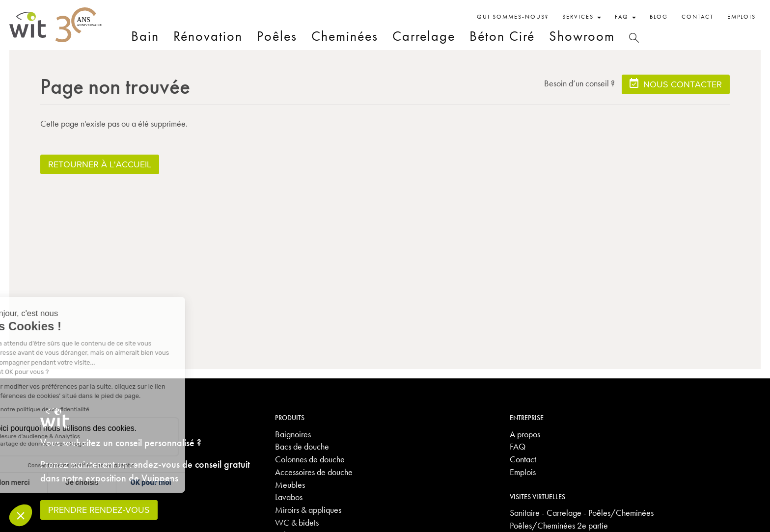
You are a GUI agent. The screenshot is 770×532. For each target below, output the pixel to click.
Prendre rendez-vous (99, 510)
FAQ (518, 446)
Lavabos (289, 497)
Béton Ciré (502, 36)
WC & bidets (297, 522)
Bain (145, 36)
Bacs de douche (302, 446)
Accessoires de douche (314, 472)
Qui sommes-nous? (513, 17)
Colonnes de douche (310, 459)
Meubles (290, 485)
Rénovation (208, 36)
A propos (525, 434)
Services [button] (582, 17)
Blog (659, 17)
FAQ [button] (625, 17)
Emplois (742, 17)
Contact (698, 17)
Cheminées (345, 36)
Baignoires (293, 434)
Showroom (582, 36)
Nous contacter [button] (676, 84)
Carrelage (424, 36)
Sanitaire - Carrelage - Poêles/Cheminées (582, 513)
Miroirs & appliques (308, 510)
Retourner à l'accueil (100, 164)
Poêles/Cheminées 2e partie (559, 525)
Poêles (277, 36)
